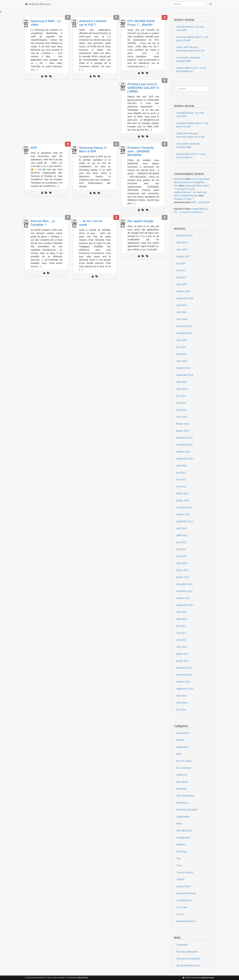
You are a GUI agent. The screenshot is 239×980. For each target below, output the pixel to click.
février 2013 (183, 493)
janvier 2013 (183, 500)
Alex (176, 186)
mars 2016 (182, 319)
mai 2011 (181, 633)
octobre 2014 (183, 368)
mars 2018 (182, 249)
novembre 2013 (184, 445)
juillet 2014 (182, 389)
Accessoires (183, 733)
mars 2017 (182, 284)
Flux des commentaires (188, 959)
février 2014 (183, 424)
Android (180, 740)
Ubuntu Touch (184, 886)
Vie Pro (180, 914)
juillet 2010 (182, 703)
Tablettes (181, 845)
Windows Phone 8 (186, 921)
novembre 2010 (184, 675)
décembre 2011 (184, 584)
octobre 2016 (183, 291)
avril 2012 (181, 556)
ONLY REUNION (185, 796)
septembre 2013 (185, 459)
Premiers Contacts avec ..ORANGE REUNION (141, 151)
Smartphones (183, 838)
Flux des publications (187, 952)
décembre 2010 (184, 668)
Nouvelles (181, 789)
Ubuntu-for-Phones (186, 893)
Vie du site (182, 907)
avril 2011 (181, 640)
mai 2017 (181, 270)
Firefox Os (182, 775)
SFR (34, 148)
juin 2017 (181, 263)
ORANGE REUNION (187, 810)
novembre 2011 (184, 591)
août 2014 (182, 382)
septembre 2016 (185, 298)
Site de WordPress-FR (188, 966)
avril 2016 (181, 312)
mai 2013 (181, 480)
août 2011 (182, 612)
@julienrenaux (208, 978)
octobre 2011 (183, 598)
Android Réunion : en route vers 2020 (190, 28)
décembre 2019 (184, 236)
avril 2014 (181, 410)
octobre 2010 (183, 682)
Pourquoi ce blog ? (184, 199)
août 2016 (182, 305)
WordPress (83, 978)
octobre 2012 (183, 514)
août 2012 (182, 528)
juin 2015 (181, 347)
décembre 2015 (184, 326)
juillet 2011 (182, 619)
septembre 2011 (185, 605)
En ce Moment (184, 768)
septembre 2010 (185, 689)
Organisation (183, 817)
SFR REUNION (184, 831)
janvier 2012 (183, 577)
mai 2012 (181, 549)
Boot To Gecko (184, 761)
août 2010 (182, 696)
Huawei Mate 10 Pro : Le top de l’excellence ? (191, 70)
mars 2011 (182, 647)
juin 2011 (181, 626)
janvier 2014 (183, 431)
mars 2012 (182, 563)
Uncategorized (184, 900)
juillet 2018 (182, 243)
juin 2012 (181, 542)
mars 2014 (182, 417)
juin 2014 (181, 396)
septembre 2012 (185, 521)
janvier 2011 (183, 661)
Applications (183, 747)
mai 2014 (181, 403)
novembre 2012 (184, 507)
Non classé (182, 782)
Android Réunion (38, 4)
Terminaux (182, 852)
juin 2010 (181, 710)
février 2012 (183, 570)
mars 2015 (182, 361)
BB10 (179, 754)
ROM (179, 824)
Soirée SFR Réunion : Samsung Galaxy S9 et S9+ (191, 49)
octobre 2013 (183, 452)
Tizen (179, 865)
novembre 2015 (184, 333)
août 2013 (182, 466)
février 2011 (183, 654)
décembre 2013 (184, 438)
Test (179, 858)
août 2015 (182, 340)
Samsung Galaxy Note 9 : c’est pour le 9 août (192, 39)
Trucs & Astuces (185, 872)
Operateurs (182, 803)
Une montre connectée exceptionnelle (188, 59)
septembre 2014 (185, 375)
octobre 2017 (183, 256)
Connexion (182, 945)
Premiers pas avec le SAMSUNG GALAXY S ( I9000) (143, 88)
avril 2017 (181, 277)
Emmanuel (179, 179)
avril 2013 (181, 487)
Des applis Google (140, 221)
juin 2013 (181, 473)
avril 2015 (181, 354)
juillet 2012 (182, 535)
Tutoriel (180, 879)
